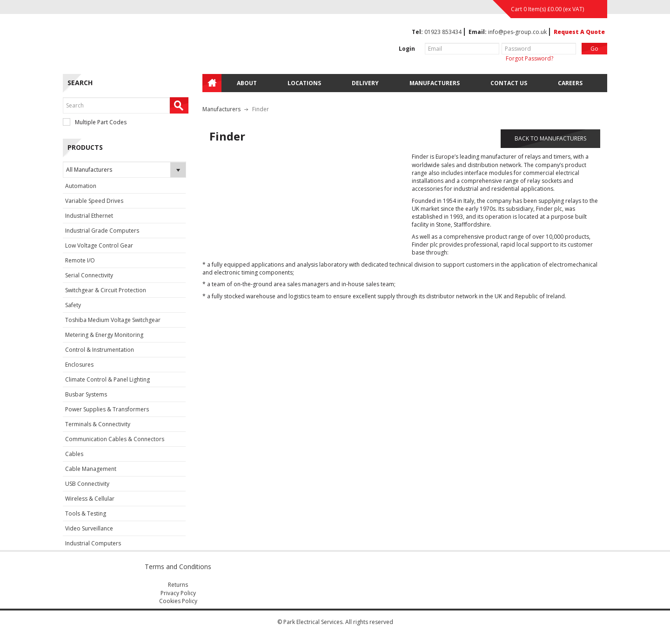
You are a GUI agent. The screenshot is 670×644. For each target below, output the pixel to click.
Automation (81, 186)
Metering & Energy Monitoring (104, 335)
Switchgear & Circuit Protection (106, 290)
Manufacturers (435, 83)
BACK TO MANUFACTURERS (550, 138)
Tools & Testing (86, 513)
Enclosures (79, 365)
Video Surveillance (89, 528)
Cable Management (91, 469)
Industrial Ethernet (89, 216)
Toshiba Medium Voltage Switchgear (113, 320)
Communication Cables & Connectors (115, 439)
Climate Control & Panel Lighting (107, 379)
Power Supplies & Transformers (107, 409)
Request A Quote (579, 32)
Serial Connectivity (89, 275)
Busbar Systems (86, 394)
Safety (73, 305)
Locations (304, 83)
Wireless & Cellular (90, 499)
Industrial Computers (93, 543)
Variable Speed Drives (94, 201)
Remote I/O (80, 260)
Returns (178, 585)
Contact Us (509, 83)
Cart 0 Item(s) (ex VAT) (547, 9)
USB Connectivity (87, 484)
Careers (570, 83)
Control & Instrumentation (100, 350)
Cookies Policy (178, 601)
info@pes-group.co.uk (517, 32)
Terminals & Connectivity (98, 424)
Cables (74, 454)
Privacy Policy (178, 593)
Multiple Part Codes (95, 122)
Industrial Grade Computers (102, 231)
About (247, 83)
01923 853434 (443, 32)
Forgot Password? (529, 58)
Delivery (365, 83)
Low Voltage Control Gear (99, 245)
